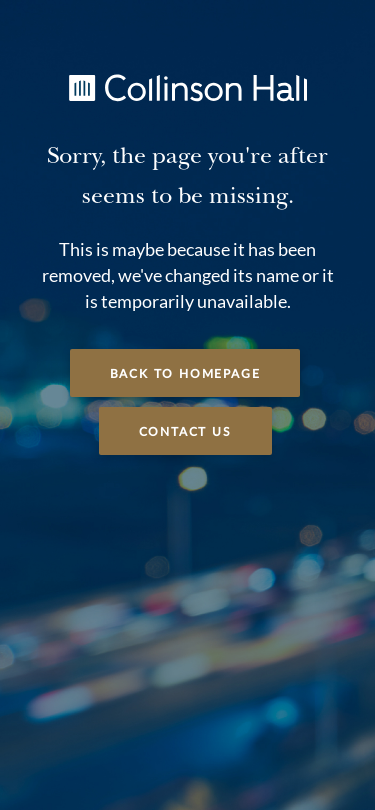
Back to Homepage (185, 374)
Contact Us (185, 432)
